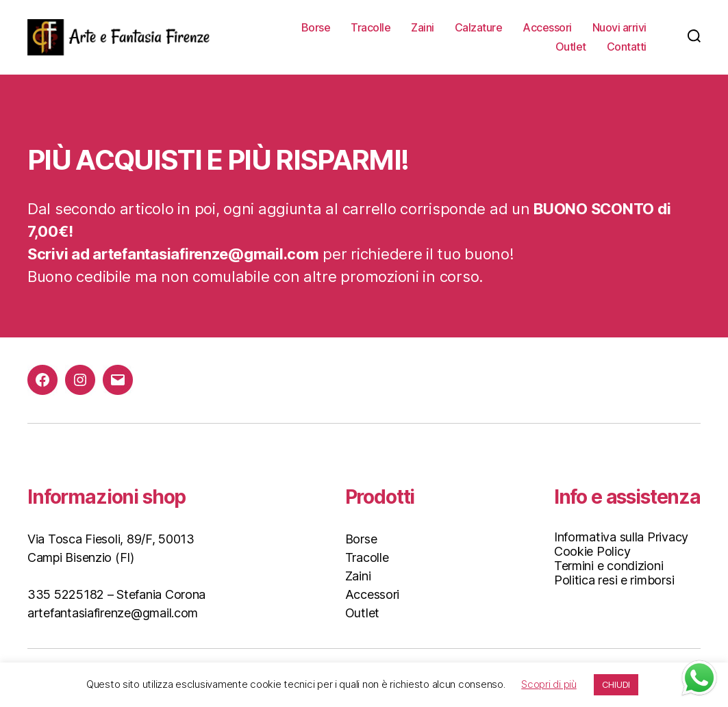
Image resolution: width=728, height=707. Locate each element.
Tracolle (371, 28)
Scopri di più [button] (549, 684)
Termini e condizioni (609, 566)
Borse (316, 28)
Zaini (423, 28)
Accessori (547, 28)
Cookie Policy (592, 551)
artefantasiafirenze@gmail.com (113, 613)
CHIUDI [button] (616, 684)
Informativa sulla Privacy (621, 537)
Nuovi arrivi (619, 28)
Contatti (627, 47)
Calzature (479, 28)
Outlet (571, 47)
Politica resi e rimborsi (614, 580)
